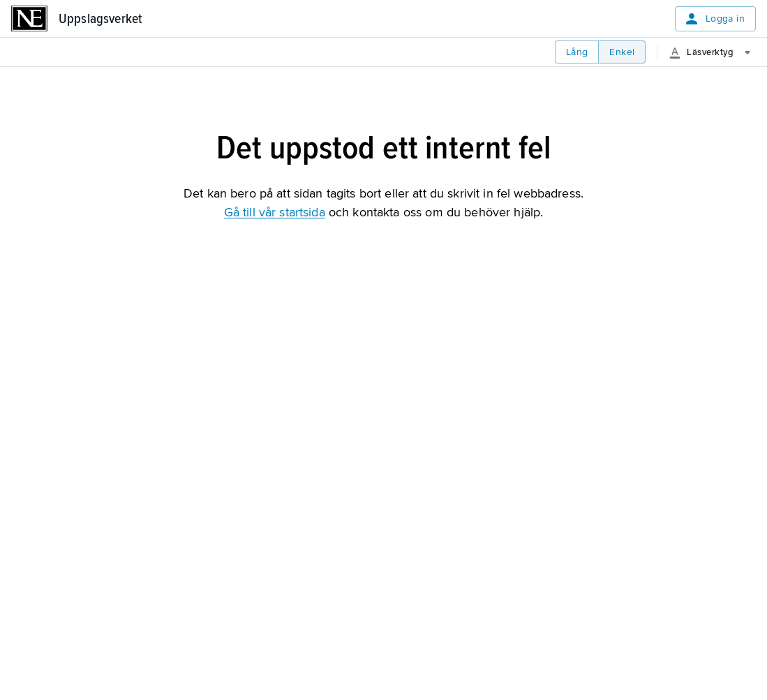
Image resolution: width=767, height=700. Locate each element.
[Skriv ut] (448, 131)
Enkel (622, 52)
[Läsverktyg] (715, 52)
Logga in (714, 19)
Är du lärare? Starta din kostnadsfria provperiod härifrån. (251, 478)
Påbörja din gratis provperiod (201, 435)
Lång (577, 52)
